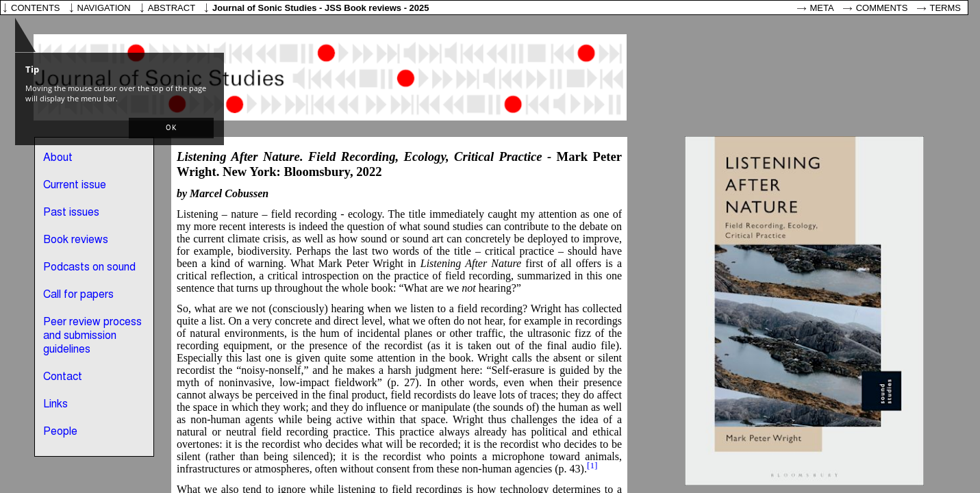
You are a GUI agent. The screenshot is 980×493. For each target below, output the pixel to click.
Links (55, 405)
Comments (882, 8)
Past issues (71, 213)
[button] (171, 128)
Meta (822, 8)
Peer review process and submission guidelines (92, 336)
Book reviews (76, 240)
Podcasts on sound (89, 268)
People (60, 432)
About (58, 158)
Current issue (75, 186)
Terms (946, 8)
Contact (63, 377)
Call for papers (78, 295)
